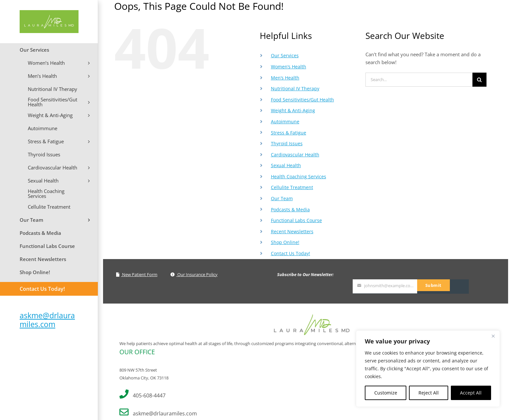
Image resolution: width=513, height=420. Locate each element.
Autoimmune (285, 122)
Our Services (285, 55)
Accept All (471, 393)
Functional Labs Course (296, 220)
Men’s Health (285, 78)
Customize (386, 393)
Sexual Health (286, 165)
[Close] (493, 336)
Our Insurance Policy (194, 274)
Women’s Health (289, 67)
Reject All (429, 393)
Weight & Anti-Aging (293, 110)
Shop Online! (285, 242)
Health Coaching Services (299, 176)
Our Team (282, 198)
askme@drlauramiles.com (47, 320)
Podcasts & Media (290, 210)
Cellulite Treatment (292, 187)
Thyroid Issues (287, 143)
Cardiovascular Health (295, 155)
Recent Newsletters (292, 231)
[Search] (479, 80)
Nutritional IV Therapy (295, 88)
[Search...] (419, 80)
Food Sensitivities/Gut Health (302, 100)
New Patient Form (137, 274)
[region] (428, 369)
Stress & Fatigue (289, 133)
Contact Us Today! (291, 253)
